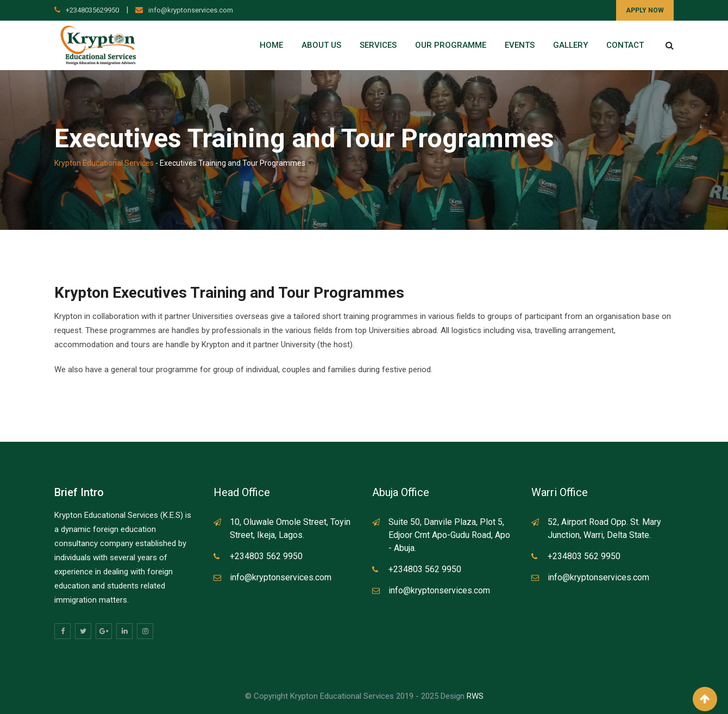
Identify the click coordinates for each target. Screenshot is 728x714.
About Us (321, 45)
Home (271, 45)
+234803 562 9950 (266, 556)
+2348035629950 (92, 10)
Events (520, 45)
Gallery (570, 45)
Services (378, 45)
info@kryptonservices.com (191, 10)
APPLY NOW (645, 10)
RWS (475, 696)
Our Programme (451, 45)
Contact (625, 45)
